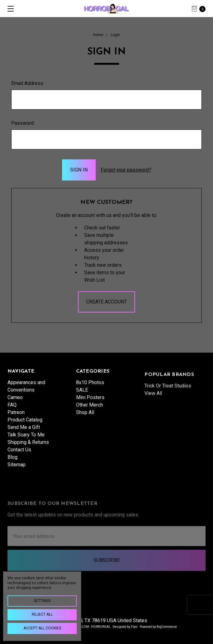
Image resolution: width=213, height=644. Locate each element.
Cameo (15, 402)
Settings (42, 601)
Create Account (106, 302)
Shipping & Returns (28, 447)
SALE (82, 410)
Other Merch (90, 425)
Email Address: (28, 83)
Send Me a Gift (24, 432)
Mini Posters (90, 418)
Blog (12, 462)
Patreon (16, 417)
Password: (23, 123)
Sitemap (17, 469)
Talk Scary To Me (26, 439)
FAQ (12, 409)
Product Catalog (25, 424)
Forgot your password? (126, 170)
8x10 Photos (90, 403)
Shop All (85, 432)
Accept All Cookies (42, 628)
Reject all (42, 614)
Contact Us (19, 454)
